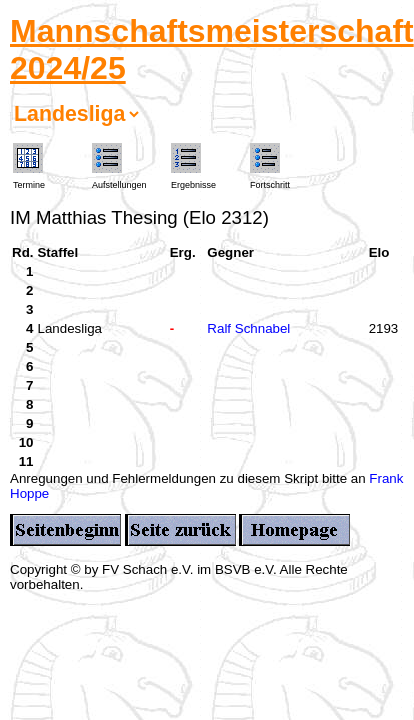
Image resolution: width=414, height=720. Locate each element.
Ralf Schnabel (248, 328)
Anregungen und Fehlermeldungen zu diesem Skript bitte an (189, 478)
